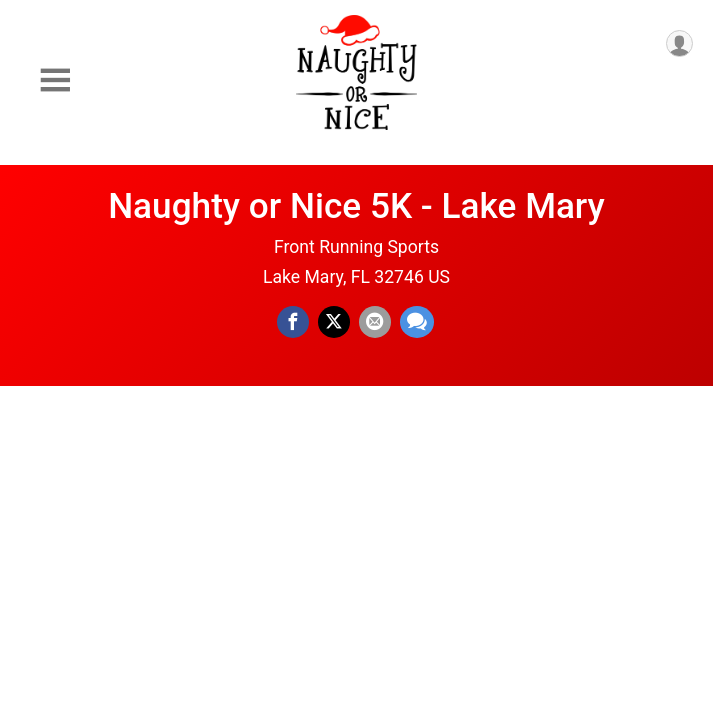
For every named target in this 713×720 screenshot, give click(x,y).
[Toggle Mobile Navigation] (55, 80)
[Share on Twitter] (334, 322)
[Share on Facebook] (293, 322)
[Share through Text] (417, 322)
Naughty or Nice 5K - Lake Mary (356, 206)
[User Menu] (679, 43)
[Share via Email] (375, 322)
